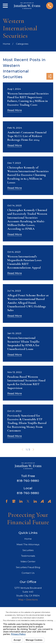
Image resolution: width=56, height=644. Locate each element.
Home (28, 539)
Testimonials (28, 556)
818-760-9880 (28, 481)
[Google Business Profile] (14, 501)
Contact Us (28, 573)
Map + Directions (28, 600)
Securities (28, 550)
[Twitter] (28, 501)
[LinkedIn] (21, 501)
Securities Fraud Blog (28, 567)
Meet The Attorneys (28, 544)
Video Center (28, 561)
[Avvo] (42, 501)
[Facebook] (7, 501)
